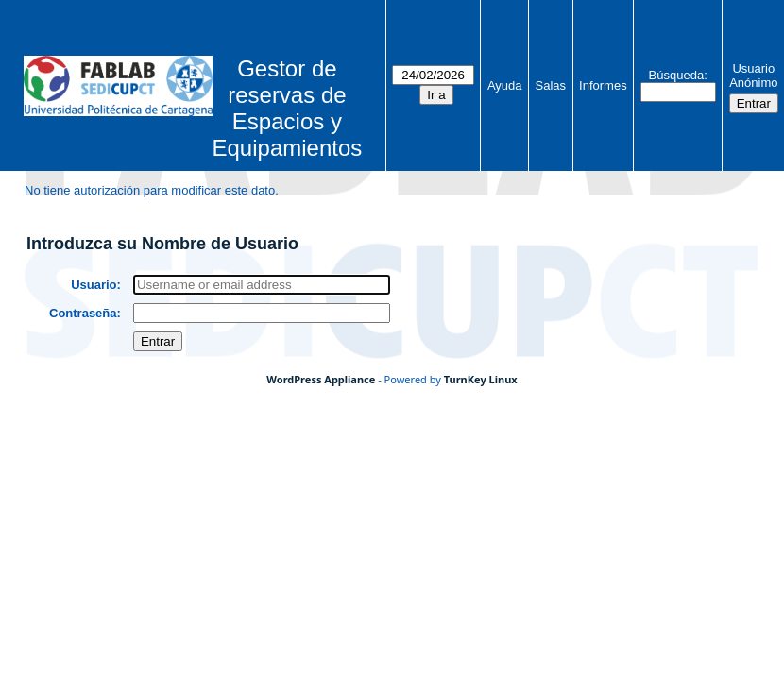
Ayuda (505, 85)
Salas (551, 85)
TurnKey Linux (481, 379)
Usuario (94, 285)
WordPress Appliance (321, 379)
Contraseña (83, 313)
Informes (603, 85)
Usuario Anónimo (753, 76)
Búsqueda (677, 75)
